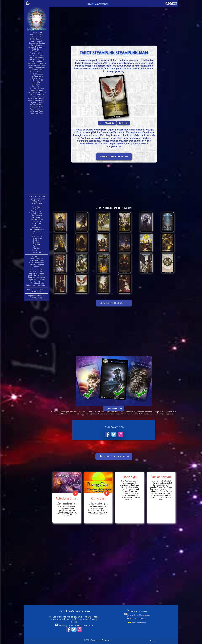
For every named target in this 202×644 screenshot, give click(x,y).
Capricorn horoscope (37, 277)
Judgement (37, 250)
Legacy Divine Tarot (37, 199)
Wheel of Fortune (37, 230)
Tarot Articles (37, 203)
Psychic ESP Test (37, 103)
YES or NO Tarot (37, 35)
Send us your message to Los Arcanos (74, 625)
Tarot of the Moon (37, 57)
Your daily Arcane (37, 88)
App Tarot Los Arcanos (137, 619)
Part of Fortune (37, 74)
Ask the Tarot (37, 33)
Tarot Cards (37, 86)
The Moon (37, 246)
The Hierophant (37, 219)
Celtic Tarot (37, 49)
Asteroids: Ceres (37, 109)
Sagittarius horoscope (37, 275)
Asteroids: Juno (37, 111)
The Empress (37, 215)
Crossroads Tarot (37, 53)
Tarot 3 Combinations (37, 101)
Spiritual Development (37, 47)
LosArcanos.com (106, 640)
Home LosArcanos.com (114, 456)
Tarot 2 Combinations (37, 99)
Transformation (37, 236)
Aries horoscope (37, 259)
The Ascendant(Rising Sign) (37, 77)
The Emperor (37, 217)
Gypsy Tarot (37, 51)
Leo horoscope (37, 267)
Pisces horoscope (37, 281)
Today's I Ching (37, 90)
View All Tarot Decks (37, 97)
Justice (37, 226)
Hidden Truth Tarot (37, 55)
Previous (107, 123)
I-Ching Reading (37, 72)
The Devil (37, 240)
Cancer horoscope (37, 265)
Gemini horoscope (37, 263)
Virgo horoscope (37, 269)
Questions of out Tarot (37, 94)
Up (152, 641)
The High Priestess (37, 213)
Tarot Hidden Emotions (37, 92)
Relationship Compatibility (37, 285)
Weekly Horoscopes (37, 68)
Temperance (37, 238)
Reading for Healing (37, 43)
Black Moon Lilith (37, 80)
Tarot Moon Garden (37, 201)
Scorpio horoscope (37, 273)
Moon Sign (37, 82)
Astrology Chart (67, 498)
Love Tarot (37, 37)
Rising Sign (98, 498)
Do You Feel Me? (37, 39)
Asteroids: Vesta (37, 107)
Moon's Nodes (37, 84)
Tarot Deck (37, 207)
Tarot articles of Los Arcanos (137, 615)
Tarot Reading (37, 45)
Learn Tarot (114, 408)
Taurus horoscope (37, 261)
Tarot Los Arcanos (97, 4)
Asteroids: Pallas (37, 113)
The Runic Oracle (37, 70)
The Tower (37, 242)
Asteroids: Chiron (37, 105)
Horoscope (37, 256)
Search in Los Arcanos (137, 612)
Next (123, 123)
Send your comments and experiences (37, 290)
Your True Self (37, 41)
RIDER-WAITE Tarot (37, 197)
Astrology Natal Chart (37, 66)
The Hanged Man (37, 234)
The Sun (37, 248)
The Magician (37, 211)
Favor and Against (37, 59)
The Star (37, 244)
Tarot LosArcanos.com (74, 611)
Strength (37, 232)
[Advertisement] (37, 155)
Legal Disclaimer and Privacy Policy (37, 297)
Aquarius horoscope (37, 279)
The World (37, 252)
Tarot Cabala (37, 62)
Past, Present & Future (37, 64)
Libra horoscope (37, 271)
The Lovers (37, 221)
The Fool (37, 209)
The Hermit (37, 228)
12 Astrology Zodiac (37, 283)
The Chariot (37, 224)
